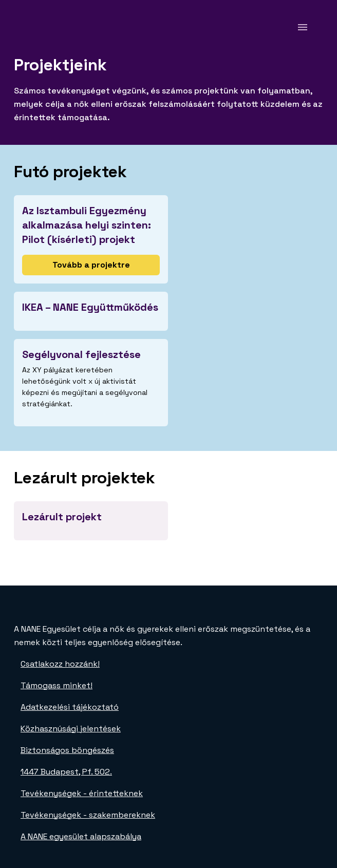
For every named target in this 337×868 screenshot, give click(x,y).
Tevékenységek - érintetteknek (82, 793)
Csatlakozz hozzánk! (60, 664)
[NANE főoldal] (41, 27)
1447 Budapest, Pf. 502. (66, 772)
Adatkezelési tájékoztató (70, 707)
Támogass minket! (57, 685)
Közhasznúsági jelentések (71, 729)
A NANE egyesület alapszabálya (81, 836)
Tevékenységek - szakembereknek (88, 815)
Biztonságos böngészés (67, 750)
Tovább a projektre (91, 265)
